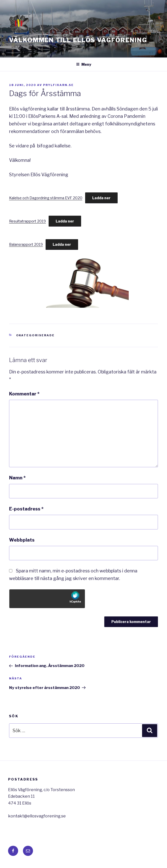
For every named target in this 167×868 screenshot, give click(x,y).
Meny (84, 64)
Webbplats (22, 540)
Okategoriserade (36, 335)
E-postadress (26, 509)
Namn (17, 478)
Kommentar (24, 394)
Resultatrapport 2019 (27, 221)
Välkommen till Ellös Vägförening (78, 40)
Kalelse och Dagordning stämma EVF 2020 (46, 198)
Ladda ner (101, 198)
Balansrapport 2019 (26, 244)
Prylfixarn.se (58, 85)
